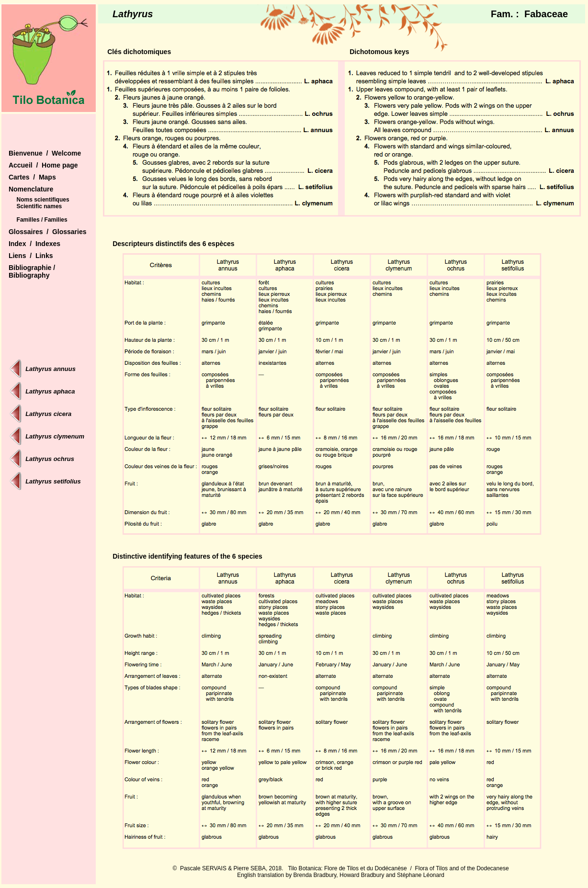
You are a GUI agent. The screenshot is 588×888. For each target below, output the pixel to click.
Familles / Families (42, 220)
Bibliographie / (32, 268)
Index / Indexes (34, 244)
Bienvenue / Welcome (45, 153)
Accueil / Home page (43, 165)
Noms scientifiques (43, 200)
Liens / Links (31, 256)
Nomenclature (31, 189)
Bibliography (29, 275)
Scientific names (40, 206)
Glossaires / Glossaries (48, 232)
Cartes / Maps (32, 177)
